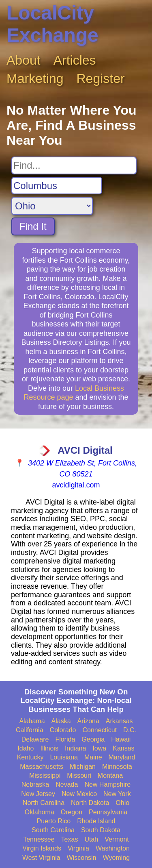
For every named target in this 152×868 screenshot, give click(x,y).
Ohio (122, 803)
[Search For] (74, 165)
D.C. (130, 730)
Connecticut (100, 730)
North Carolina (44, 803)
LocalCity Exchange (52, 24)
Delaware (35, 739)
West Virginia (41, 858)
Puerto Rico (54, 821)
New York (117, 794)
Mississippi (45, 776)
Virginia (78, 848)
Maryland (122, 757)
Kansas (123, 748)
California (30, 730)
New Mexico (79, 794)
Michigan (83, 767)
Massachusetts (42, 767)
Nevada (67, 784)
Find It (33, 226)
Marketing (35, 78)
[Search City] (57, 186)
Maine (93, 757)
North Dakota (90, 803)
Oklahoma (40, 812)
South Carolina (53, 830)
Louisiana (64, 757)
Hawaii (121, 739)
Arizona (88, 721)
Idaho (26, 748)
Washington (113, 848)
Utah (91, 839)
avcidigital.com (76, 485)
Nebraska (35, 784)
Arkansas (119, 721)
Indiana (76, 748)
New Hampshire (107, 784)
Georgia (93, 739)
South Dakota (101, 830)
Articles (75, 60)
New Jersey (38, 794)
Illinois (49, 748)
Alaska (61, 721)
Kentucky (30, 757)
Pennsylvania (108, 812)
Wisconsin (82, 858)
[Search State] (52, 206)
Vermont (117, 839)
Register (101, 78)
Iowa (99, 748)
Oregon (72, 812)
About (24, 60)
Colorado (63, 730)
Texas (70, 839)
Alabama (32, 721)
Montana (110, 776)
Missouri (79, 776)
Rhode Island (96, 821)
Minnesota (117, 767)
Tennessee (39, 839)
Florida (65, 739)
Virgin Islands (42, 848)
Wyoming (117, 858)
